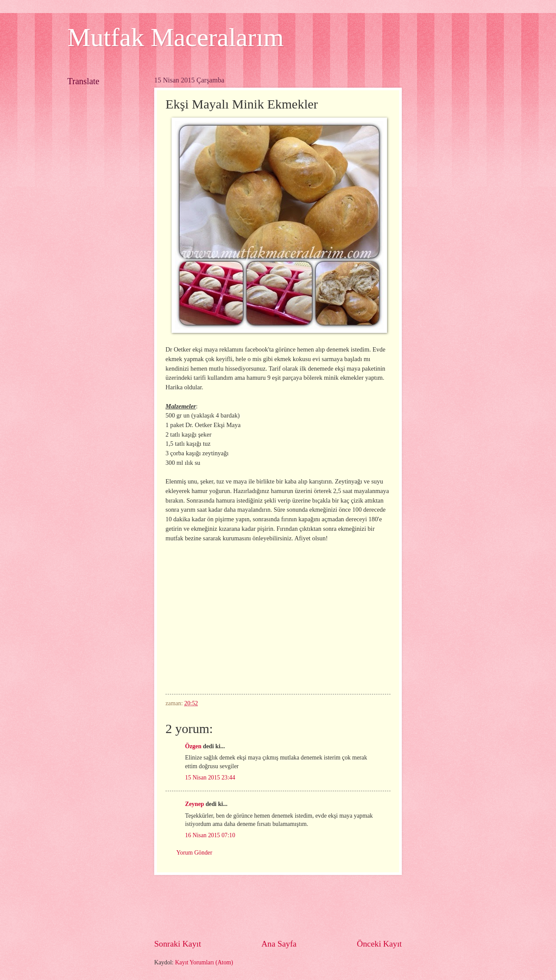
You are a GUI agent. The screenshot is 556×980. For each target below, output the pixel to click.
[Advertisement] (312, 907)
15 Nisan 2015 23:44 (210, 778)
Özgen (193, 746)
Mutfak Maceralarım (175, 37)
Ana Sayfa (279, 944)
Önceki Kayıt (379, 944)
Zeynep (195, 804)
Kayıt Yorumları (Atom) (204, 962)
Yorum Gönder (194, 853)
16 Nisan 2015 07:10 (210, 835)
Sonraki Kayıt (178, 944)
